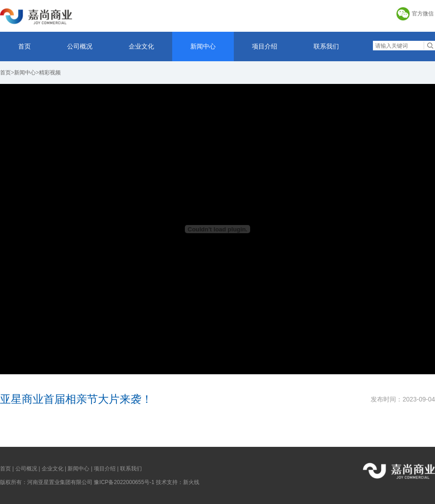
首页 (24, 46)
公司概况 (80, 46)
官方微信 (423, 14)
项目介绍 (265, 46)
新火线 (191, 482)
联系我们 (326, 46)
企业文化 (141, 46)
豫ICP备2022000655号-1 (124, 482)
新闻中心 (203, 46)
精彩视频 (50, 73)
